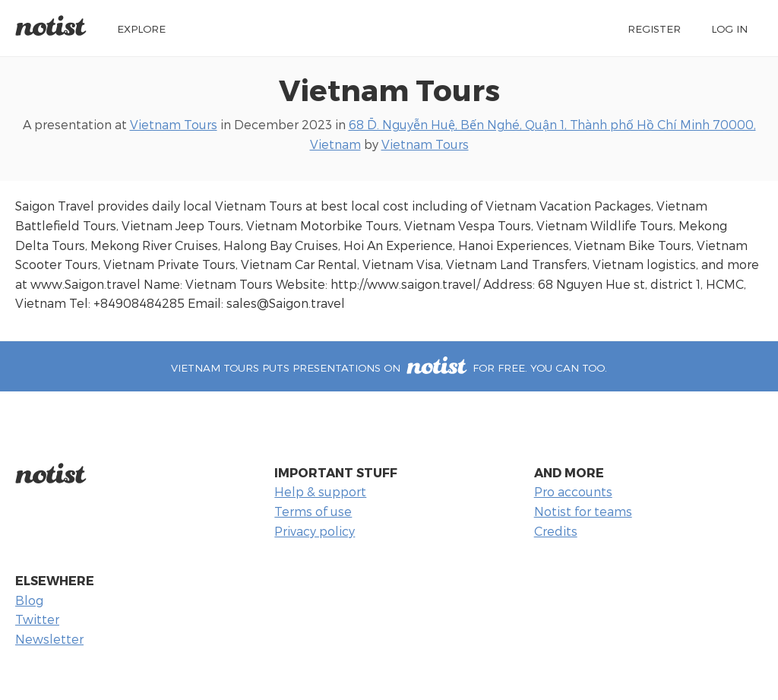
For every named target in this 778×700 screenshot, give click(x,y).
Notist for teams (583, 511)
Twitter (37, 619)
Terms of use (313, 511)
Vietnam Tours (389, 89)
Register (654, 29)
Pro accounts (573, 491)
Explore (141, 29)
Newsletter (49, 639)
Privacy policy (315, 531)
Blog (29, 600)
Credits (556, 531)
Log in (729, 29)
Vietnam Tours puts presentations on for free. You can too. (389, 367)
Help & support (320, 491)
